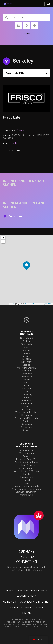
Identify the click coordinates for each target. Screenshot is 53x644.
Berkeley (21, 130)
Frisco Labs (14, 143)
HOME (9, 590)
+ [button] (3, 238)
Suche (26, 34)
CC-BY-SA (49, 304)
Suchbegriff (7, 18)
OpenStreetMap (30, 304)
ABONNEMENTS (27, 596)
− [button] (3, 241)
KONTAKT (26, 613)
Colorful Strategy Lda (33, 627)
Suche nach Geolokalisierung (35, 26)
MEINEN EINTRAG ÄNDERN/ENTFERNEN (27, 602)
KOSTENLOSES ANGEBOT (33, 590)
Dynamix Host (30, 624)
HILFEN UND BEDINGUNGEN (27, 607)
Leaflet (13, 304)
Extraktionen (13, 150)
